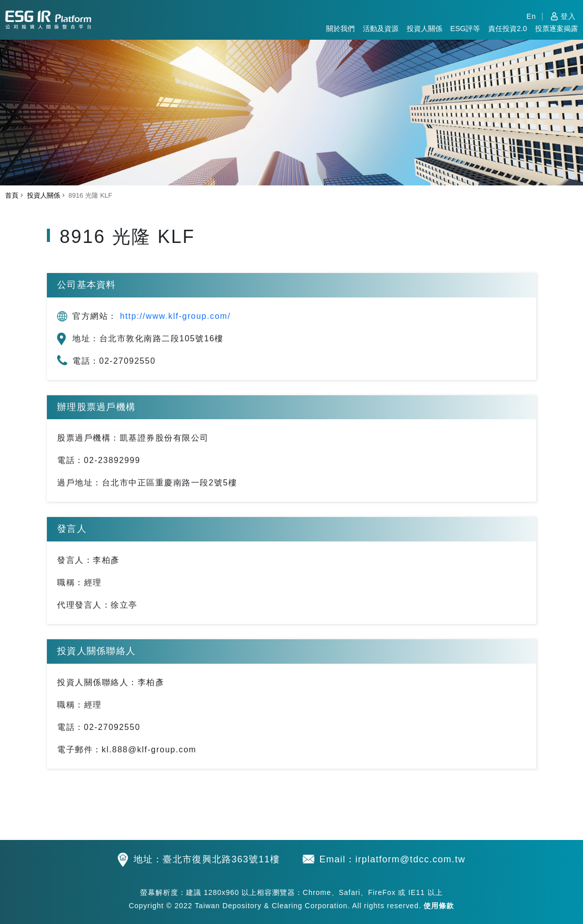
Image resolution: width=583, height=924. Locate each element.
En (531, 16)
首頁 (12, 195)
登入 (568, 16)
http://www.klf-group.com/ (175, 316)
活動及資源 (381, 29)
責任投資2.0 (508, 29)
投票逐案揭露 (556, 29)
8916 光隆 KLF (94, 195)
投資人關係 (425, 29)
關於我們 (340, 29)
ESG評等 (465, 29)
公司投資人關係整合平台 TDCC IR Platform (48, 19)
